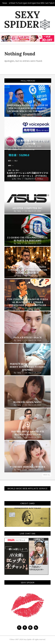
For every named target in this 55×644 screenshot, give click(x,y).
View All (47, 475)
